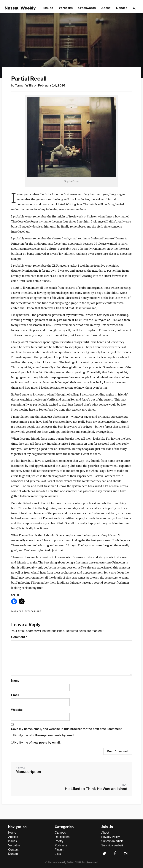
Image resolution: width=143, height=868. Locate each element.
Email (15, 695)
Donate (122, 8)
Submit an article (112, 841)
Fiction (59, 850)
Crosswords (87, 8)
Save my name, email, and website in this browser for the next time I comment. (67, 729)
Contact (13, 850)
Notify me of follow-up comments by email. (45, 735)
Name (15, 681)
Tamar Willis (24, 85)
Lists (58, 854)
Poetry (59, 841)
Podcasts (61, 845)
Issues (48, 8)
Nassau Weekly (20, 8)
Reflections (33, 611)
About (106, 8)
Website (17, 710)
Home (12, 833)
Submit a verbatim (113, 845)
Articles (13, 837)
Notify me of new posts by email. (37, 743)
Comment (19, 637)
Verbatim (66, 8)
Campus (18, 611)
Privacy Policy (111, 837)
